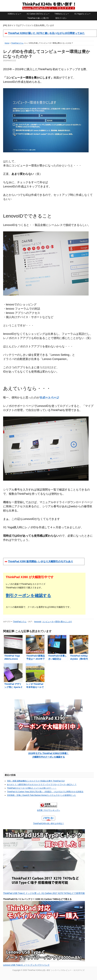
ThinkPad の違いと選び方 (38, 18)
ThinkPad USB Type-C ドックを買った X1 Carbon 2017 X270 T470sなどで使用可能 (44, 893)
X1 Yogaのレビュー (82, 14)
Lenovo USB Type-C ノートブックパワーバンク (26, 965)
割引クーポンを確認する (28, 596)
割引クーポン (61, 18)
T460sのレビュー (62, 14)
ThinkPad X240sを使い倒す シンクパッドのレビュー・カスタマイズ (48, 6)
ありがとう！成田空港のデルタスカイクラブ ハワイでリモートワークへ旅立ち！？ (42, 784)
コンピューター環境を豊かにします (57, 622)
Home (7, 43)
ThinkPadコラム (17, 43)
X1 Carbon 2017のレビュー (38, 14)
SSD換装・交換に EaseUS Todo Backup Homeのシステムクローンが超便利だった (42, 795)
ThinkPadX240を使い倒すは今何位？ (49, 823)
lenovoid (38, 622)
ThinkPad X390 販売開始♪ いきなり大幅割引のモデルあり (40, 561)
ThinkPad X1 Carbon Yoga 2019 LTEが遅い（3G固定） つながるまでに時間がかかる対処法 (45, 792)
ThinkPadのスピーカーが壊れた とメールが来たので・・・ (32, 788)
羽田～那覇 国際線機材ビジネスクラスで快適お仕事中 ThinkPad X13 (36, 781)
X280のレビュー (14, 14)
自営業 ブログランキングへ (48, 810)
